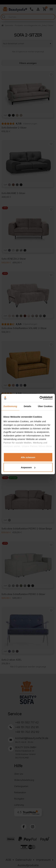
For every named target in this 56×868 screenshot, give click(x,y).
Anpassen (28, 467)
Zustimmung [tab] (10, 406)
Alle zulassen (28, 457)
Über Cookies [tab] (45, 406)
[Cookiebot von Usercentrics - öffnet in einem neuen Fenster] (40, 398)
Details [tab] (27, 406)
